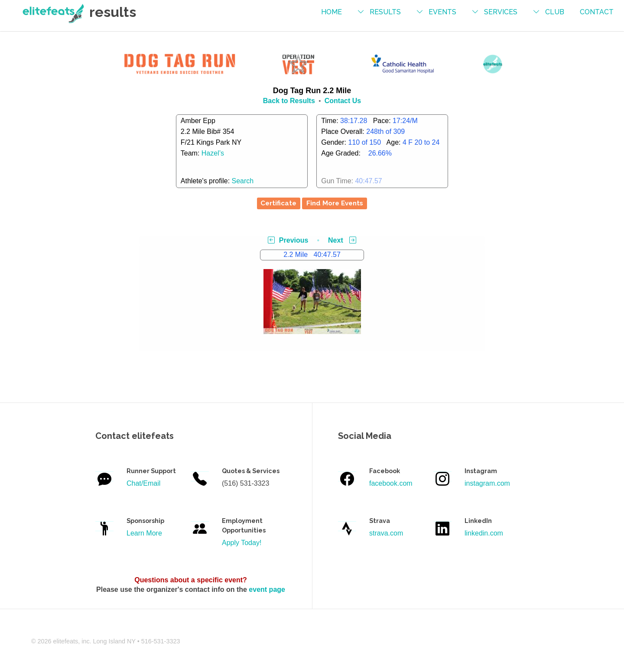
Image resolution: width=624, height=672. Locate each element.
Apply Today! (242, 543)
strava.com (386, 533)
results (385, 12)
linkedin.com (484, 533)
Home (331, 12)
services (501, 12)
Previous (288, 240)
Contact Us (343, 101)
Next (342, 240)
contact (597, 12)
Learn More (144, 533)
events (442, 12)
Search (243, 181)
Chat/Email (143, 483)
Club (555, 12)
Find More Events (335, 203)
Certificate (278, 203)
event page (267, 589)
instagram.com (487, 483)
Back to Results (289, 101)
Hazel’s (213, 153)
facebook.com (391, 483)
